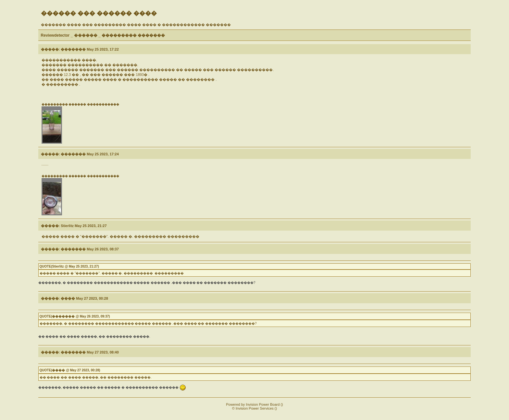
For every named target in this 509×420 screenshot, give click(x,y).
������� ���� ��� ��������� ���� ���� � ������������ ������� (136, 25)
